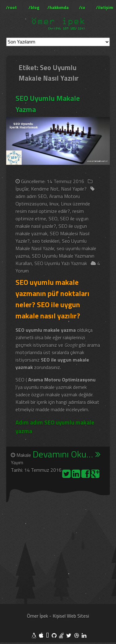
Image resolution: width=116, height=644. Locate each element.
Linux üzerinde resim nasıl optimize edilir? (53, 207)
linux (54, 204)
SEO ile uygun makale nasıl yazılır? (52, 222)
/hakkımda (58, 7)
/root (11, 7)
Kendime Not (45, 189)
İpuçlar (22, 189)
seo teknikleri (46, 241)
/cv (82, 7)
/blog (34, 7)
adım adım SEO (31, 196)
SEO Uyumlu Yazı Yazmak (61, 263)
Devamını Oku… (67, 454)
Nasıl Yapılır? (74, 189)
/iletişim (105, 7)
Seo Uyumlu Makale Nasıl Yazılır (51, 245)
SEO (53, 218)
